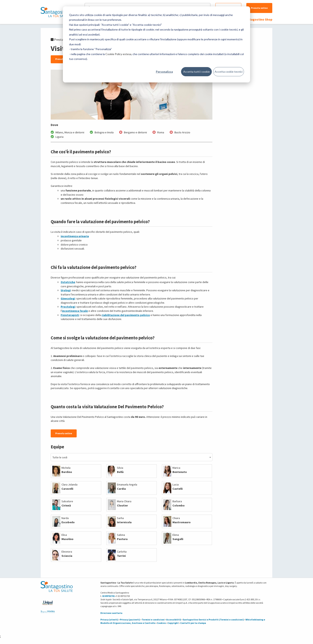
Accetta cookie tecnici (229, 72)
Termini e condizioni (153, 620)
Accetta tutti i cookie (197, 72)
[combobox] (132, 457)
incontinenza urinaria (75, 236)
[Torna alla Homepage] (56, 12)
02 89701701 (108, 596)
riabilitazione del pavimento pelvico (126, 315)
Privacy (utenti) (109, 620)
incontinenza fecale (75, 311)
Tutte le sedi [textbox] (60, 457)
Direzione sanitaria (111, 613)
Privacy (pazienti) (130, 620)
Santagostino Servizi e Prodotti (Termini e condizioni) (213, 620)
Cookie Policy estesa (118, 54)
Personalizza (164, 72)
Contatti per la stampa (193, 623)
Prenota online (259, 8)
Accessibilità (174, 620)
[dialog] (156, 44)
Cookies (161, 623)
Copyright (173, 623)
